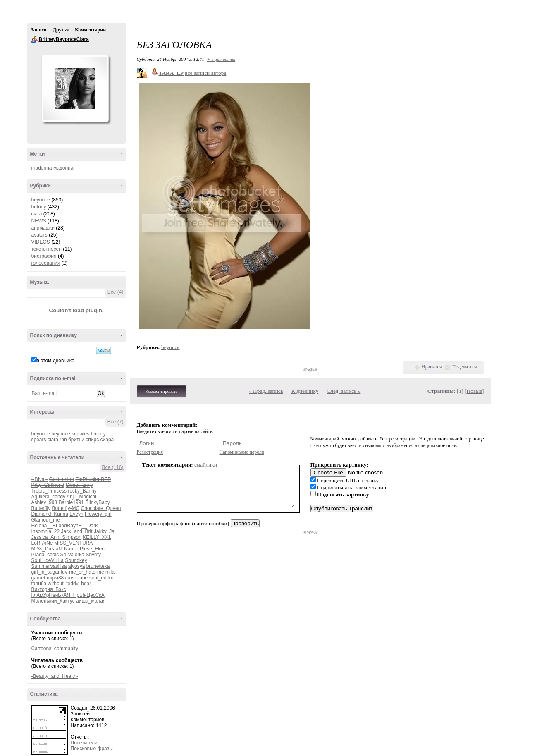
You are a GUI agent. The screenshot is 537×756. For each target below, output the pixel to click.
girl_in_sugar (46, 572)
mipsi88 (55, 578)
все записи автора (205, 73)
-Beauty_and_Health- (55, 676)
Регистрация (150, 452)
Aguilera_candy (49, 497)
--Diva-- (40, 479)
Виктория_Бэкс (49, 589)
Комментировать (162, 391)
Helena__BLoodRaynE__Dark (65, 526)
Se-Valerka (72, 555)
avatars (39, 235)
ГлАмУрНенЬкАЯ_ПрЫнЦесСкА (68, 595)
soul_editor (101, 578)
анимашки (43, 228)
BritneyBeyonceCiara (34, 40)
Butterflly (41, 508)
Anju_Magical (81, 497)
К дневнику (305, 391)
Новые (474, 391)
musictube (77, 578)
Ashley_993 (44, 502)
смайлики (206, 465)
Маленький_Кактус (53, 601)
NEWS (39, 221)
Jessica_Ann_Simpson (56, 537)
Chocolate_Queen (101, 508)
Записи (39, 30)
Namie (71, 549)
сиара (107, 440)
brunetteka (98, 566)
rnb (63, 440)
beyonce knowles (70, 434)
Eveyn (76, 514)
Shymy (93, 555)
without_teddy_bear (70, 584)
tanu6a (39, 584)
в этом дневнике (56, 361)
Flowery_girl (98, 514)
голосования (46, 263)
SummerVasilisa (49, 566)
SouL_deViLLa (48, 560)
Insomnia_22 (46, 531)
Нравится (432, 367)
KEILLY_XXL (97, 537)
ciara (37, 214)
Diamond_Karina (50, 514)
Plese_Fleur (93, 549)
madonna (42, 168)
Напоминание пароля (242, 452)
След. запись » (344, 391)
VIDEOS (41, 242)
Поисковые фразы (92, 749)
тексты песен (47, 249)
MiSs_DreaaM (47, 549)
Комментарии (90, 30)
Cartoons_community (55, 648)
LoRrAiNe (42, 543)
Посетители (84, 743)
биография (44, 256)
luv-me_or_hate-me (83, 572)
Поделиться (465, 367)
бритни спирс (84, 440)
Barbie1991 (71, 502)
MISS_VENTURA (73, 543)
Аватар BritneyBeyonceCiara (75, 89)
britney (39, 207)
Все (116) (112, 467)
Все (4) (116, 292)
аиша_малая (91, 601)
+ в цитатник (221, 59)
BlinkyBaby (97, 502)
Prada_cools (45, 555)
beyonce (41, 200)
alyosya (77, 566)
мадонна (63, 168)
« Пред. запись (266, 391)
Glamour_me (46, 520)
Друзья (61, 30)
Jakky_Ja (104, 531)
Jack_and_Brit (77, 531)
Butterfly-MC (66, 508)
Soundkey (76, 560)
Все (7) (116, 422)
